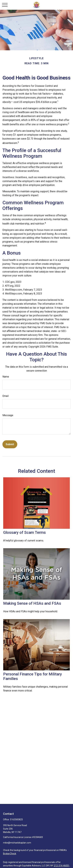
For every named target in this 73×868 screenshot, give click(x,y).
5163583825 (16, 819)
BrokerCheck (10, 854)
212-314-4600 (61, 866)
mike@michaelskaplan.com (17, 843)
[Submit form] (10, 444)
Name (6, 377)
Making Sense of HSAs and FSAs (32, 603)
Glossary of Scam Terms (24, 532)
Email (5, 396)
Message (8, 415)
